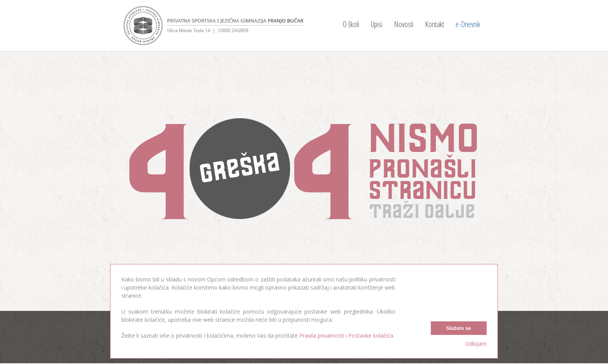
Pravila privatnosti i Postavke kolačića (346, 336)
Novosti (404, 24)
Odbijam (476, 344)
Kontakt (434, 24)
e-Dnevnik (468, 24)
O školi (351, 24)
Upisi (377, 24)
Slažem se (459, 328)
